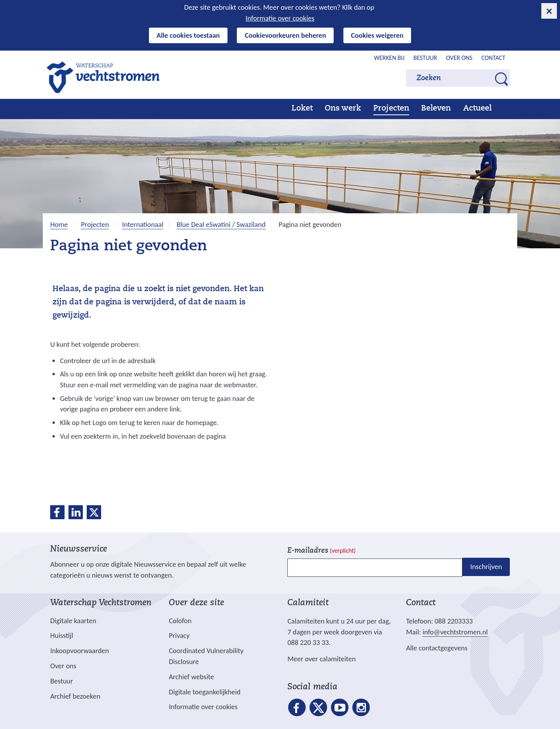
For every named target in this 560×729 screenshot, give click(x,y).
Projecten (391, 109)
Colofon (180, 621)
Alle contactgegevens (437, 648)
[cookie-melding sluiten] (549, 11)
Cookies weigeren (377, 35)
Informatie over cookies (280, 18)
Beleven (436, 109)
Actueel (477, 109)
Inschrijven (486, 567)
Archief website (191, 677)
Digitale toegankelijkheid (205, 692)
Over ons (459, 58)
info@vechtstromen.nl (455, 632)
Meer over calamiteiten (322, 659)
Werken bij (389, 58)
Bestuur (425, 58)
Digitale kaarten (73, 621)
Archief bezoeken (75, 696)
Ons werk (343, 109)
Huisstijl (62, 635)
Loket (302, 109)
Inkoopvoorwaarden (80, 651)
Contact (493, 58)
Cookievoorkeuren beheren (285, 35)
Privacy (179, 635)
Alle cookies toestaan (188, 35)
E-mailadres (321, 551)
